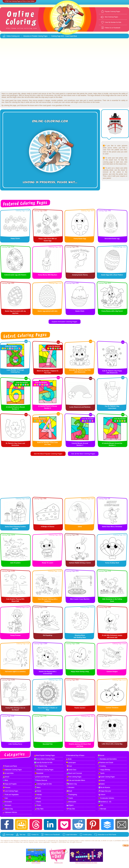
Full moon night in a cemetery (15, 671)
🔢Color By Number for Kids (43, 763)
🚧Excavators (7, 802)
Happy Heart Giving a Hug (80, 671)
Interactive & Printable (30, 36)
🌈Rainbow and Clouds (105, 763)
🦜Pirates (38, 805)
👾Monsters (70, 787)
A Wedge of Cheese (48, 527)
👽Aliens (38, 787)
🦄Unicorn (102, 795)
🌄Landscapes (71, 763)
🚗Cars (5, 798)
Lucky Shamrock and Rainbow (80, 407)
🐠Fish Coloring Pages (74, 777)
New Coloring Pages (111, 17)
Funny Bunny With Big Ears (48, 275)
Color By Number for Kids (113, 22)
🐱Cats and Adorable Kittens (76, 780)
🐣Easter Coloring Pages (106, 777)
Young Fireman (15, 635)
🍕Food (69, 766)
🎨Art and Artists (8, 773)
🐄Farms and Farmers (42, 777)
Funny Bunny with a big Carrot (112, 311)
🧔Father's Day (8, 809)
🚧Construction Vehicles (106, 798)
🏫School (6, 777)
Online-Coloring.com (13, 36)
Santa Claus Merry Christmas (112, 527)
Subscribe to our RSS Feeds (107, 835)
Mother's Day (59, 863)
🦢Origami (70, 805)
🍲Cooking (102, 766)
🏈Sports (101, 773)
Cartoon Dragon (112, 671)
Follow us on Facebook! (52, 835)
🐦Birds (5, 780)
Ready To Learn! (48, 563)
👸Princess (7, 787)
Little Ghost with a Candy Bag (112, 744)
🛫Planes (38, 802)
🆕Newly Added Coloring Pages (44, 759)
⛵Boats (69, 759)
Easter (38, 863)
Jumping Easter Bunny (80, 275)
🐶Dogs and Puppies (10, 784)
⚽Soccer (101, 755)
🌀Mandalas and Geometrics (107, 759)
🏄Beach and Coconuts (74, 773)
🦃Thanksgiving (72, 795)
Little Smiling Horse (15, 744)
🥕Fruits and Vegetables (11, 795)
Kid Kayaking (48, 635)
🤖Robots (38, 791)
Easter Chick (80, 311)
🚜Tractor (70, 798)
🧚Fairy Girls (71, 809)
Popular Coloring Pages (112, 11)
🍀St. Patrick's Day (41, 766)
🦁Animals (38, 795)
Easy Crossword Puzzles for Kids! (86, 863)
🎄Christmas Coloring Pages (44, 770)
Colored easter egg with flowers (15, 275)
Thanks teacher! (80, 708)
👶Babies (101, 784)
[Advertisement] (25, 65)
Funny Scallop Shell (112, 563)
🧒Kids (101, 805)
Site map (22, 835)
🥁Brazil (69, 791)
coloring (72, 841)
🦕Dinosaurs (7, 805)
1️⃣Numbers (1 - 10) (105, 802)
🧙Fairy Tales (39, 809)
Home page (10, 835)
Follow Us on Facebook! (113, 28)
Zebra (80, 527)
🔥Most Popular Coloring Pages (44, 755)
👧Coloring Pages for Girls (43, 784)
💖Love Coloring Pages (10, 791)
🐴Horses (102, 780)
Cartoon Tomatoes (112, 708)
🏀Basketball (39, 773)
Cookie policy (87, 835)
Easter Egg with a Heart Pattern (112, 275)
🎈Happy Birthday (104, 770)
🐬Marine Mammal (41, 780)
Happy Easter (15, 238)
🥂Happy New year (105, 791)
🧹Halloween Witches (10, 812)
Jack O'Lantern (15, 563)
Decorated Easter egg (112, 239)
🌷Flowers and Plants (10, 766)
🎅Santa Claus (71, 770)
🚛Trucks (38, 798)
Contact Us (35, 835)
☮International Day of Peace (75, 755)
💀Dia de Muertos (104, 787)
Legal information (71, 835)
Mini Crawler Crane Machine (80, 599)
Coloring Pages (43, 36)
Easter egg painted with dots (48, 311)
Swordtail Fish (48, 744)
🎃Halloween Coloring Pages (12, 770)
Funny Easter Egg (80, 239)
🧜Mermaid (102, 809)
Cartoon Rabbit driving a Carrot (80, 563)
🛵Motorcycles (71, 802)
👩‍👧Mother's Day (72, 784)
